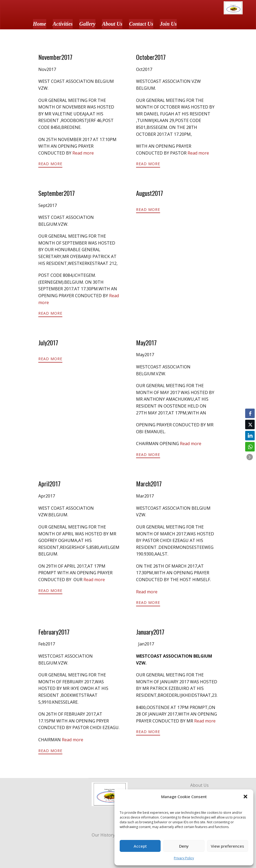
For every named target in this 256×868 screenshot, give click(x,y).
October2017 (151, 57)
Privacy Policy (184, 858)
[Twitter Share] (250, 424)
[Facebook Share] (250, 413)
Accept (140, 846)
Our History (103, 835)
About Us (112, 24)
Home (40, 24)
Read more (83, 153)
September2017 (57, 193)
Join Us (168, 24)
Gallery (87, 24)
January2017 (150, 632)
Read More (50, 164)
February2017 (54, 632)
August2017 (150, 193)
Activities (63, 24)
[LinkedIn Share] (250, 436)
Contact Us (141, 24)
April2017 (49, 483)
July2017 (48, 342)
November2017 (55, 57)
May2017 (146, 342)
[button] (245, 797)
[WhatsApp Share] (250, 447)
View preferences (227, 846)
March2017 (149, 483)
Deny (184, 846)
